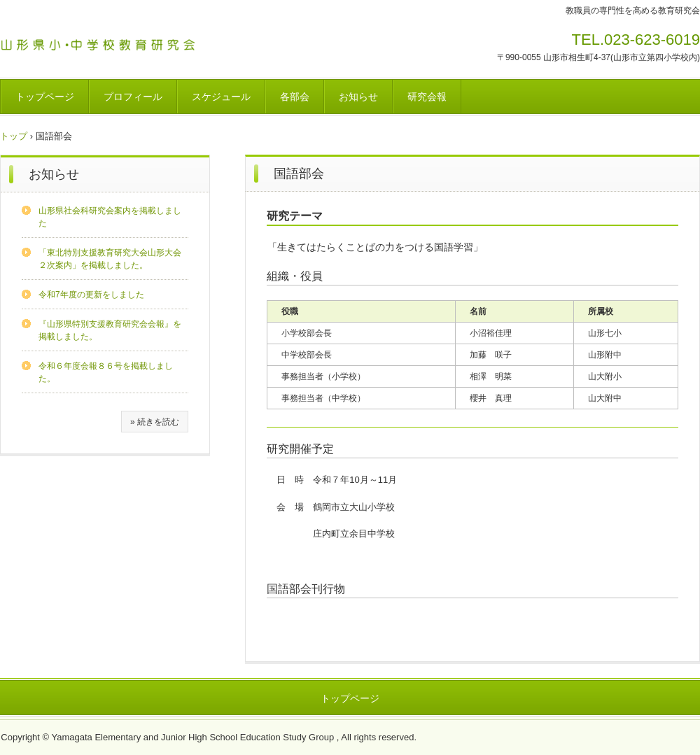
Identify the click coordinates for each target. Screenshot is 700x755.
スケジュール (221, 97)
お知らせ (358, 97)
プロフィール (133, 97)
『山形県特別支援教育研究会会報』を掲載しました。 (110, 330)
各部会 (295, 97)
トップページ (45, 97)
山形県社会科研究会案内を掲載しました (110, 217)
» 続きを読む (155, 422)
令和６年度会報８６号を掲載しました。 (106, 372)
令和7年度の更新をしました (91, 295)
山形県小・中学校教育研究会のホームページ (105, 42)
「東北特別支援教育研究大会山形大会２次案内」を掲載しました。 (110, 259)
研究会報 (427, 97)
